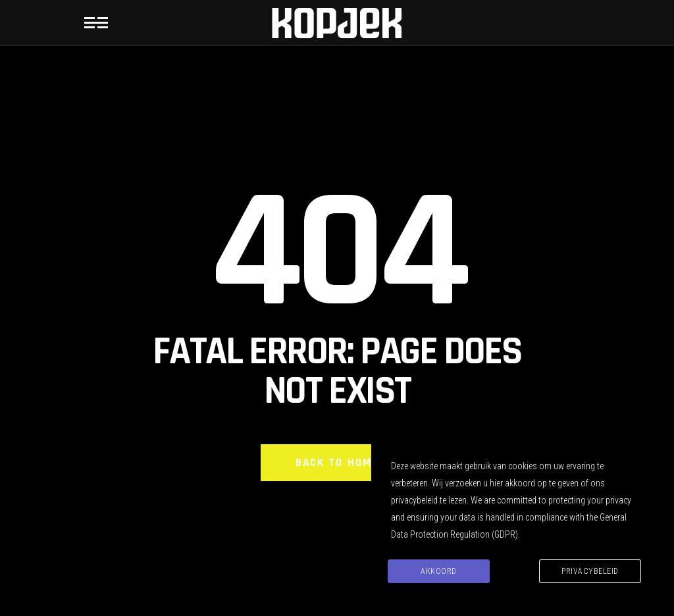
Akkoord (439, 571)
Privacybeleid (590, 571)
